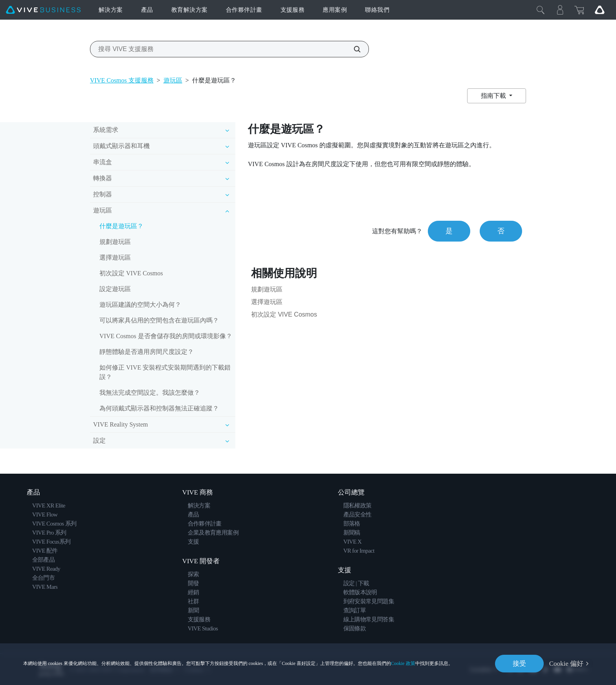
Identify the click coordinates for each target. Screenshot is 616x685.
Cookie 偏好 (566, 664)
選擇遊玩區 (115, 257)
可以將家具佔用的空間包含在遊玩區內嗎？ (159, 320)
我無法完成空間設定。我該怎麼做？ (150, 393)
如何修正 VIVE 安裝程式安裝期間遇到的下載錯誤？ (165, 372)
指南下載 (494, 96)
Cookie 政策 (403, 663)
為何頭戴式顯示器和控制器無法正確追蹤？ (159, 408)
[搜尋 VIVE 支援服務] (353, 49)
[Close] (541, 10)
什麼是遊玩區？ (121, 226)
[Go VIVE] (599, 10)
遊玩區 (173, 80)
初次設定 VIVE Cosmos (131, 273)
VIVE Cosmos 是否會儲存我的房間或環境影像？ (166, 336)
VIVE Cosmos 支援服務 (122, 80)
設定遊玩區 (115, 289)
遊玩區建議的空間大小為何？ (140, 305)
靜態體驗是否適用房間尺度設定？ (147, 352)
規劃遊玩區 (115, 242)
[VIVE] (43, 10)
